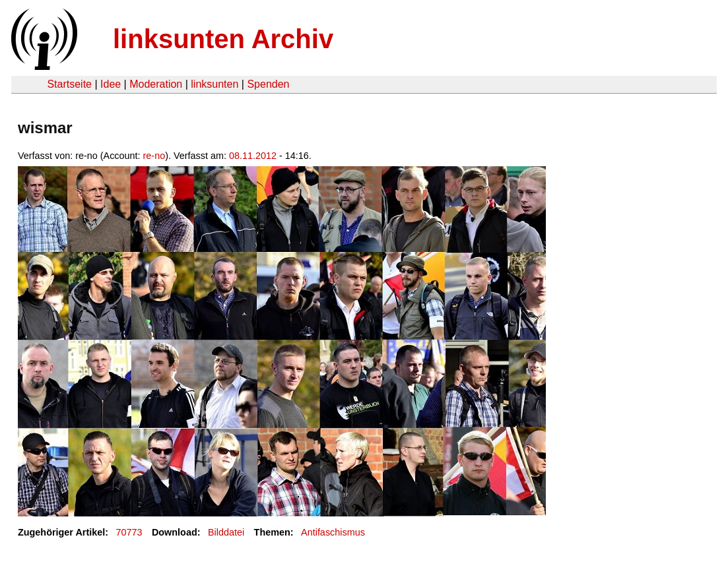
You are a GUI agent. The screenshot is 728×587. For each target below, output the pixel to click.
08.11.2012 (253, 156)
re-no (154, 156)
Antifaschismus (333, 532)
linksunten (215, 84)
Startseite (69, 84)
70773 (129, 532)
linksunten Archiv (223, 39)
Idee (111, 84)
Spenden (268, 84)
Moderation (156, 84)
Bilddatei (226, 532)
